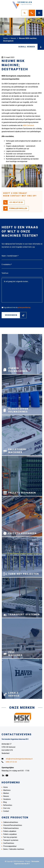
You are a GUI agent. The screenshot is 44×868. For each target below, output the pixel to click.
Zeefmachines (9, 843)
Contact (6, 811)
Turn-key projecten (10, 837)
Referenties (8, 805)
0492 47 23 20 (9, 762)
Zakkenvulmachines (11, 822)
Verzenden (16, 315)
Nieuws (13, 38)
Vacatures (7, 799)
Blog (5, 802)
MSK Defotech (28, 125)
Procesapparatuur (10, 846)
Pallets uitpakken (10, 831)
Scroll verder (31, 47)
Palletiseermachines (11, 828)
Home (5, 38)
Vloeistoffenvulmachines (13, 825)
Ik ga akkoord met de (17, 307)
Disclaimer (21, 861)
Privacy (28, 861)
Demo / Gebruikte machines (14, 849)
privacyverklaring (24, 307)
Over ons (7, 808)
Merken (6, 793)
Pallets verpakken (10, 834)
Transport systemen (11, 840)
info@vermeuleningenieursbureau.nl (17, 759)
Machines (7, 790)
